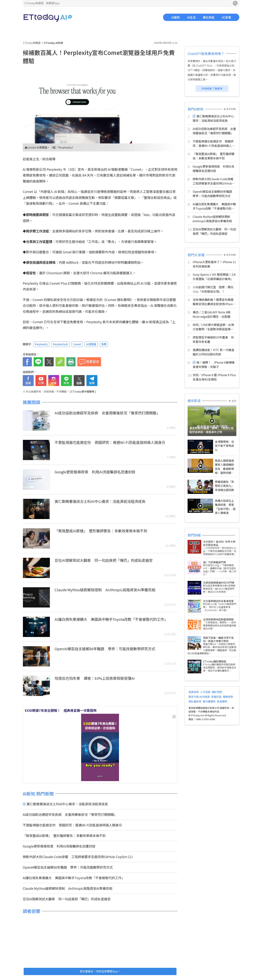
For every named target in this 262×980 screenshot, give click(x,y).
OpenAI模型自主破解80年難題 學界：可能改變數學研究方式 (105, 649)
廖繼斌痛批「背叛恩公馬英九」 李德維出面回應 (225, 486)
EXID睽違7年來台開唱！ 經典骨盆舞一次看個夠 (61, 710)
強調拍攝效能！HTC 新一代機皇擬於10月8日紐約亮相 (214, 352)
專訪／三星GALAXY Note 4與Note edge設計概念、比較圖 (212, 314)
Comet (136, 169)
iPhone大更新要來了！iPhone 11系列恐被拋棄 (214, 264)
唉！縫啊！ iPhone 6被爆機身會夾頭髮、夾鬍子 (214, 365)
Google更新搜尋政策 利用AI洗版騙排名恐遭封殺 (95, 472)
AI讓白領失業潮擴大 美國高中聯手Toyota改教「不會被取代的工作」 (111, 619)
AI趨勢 (175, 17)
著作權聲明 (209, 701)
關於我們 (217, 692)
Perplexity (41, 344)
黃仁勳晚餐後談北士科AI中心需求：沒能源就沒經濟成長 (100, 501)
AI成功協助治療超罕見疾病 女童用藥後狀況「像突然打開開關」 (107, 413)
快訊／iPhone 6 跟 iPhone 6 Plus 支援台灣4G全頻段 (214, 377)
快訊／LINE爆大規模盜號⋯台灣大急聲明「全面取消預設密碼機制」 (213, 327)
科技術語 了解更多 (212, 88)
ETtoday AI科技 (48, 18)
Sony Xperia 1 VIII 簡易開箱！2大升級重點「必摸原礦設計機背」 (214, 277)
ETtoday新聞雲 (34, 3)
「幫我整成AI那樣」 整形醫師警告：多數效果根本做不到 (101, 531)
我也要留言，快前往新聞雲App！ (100, 971)
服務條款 (228, 697)
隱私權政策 (195, 701)
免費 (104, 344)
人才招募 (205, 692)
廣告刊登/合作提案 (199, 697)
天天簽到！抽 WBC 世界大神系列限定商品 (219, 543)
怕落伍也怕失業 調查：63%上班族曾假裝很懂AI (96, 678)
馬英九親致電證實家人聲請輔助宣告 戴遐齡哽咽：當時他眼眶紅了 (224, 469)
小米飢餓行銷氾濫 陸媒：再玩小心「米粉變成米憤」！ (213, 289)
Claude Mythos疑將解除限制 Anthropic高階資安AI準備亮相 (105, 590)
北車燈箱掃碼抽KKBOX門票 (219, 583)
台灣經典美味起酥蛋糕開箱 (218, 619)
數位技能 (209, 17)
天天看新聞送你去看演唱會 (218, 601)
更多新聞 (230, 109)
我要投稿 (194, 692)
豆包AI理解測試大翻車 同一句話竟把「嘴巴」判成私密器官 (104, 560)
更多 (232, 401)
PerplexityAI (60, 344)
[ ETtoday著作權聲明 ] (83, 391)
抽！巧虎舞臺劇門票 (215, 562)
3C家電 (226, 17)
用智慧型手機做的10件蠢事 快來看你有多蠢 (213, 339)
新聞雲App (53, 3)
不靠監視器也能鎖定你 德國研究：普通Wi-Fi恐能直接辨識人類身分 (110, 442)
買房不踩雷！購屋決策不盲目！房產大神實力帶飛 (218, 639)
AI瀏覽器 (91, 344)
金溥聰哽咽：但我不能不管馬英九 (224, 446)
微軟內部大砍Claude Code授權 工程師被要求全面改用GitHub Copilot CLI (78, 857)
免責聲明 (222, 701)
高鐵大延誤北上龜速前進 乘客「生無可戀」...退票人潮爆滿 (225, 507)
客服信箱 (216, 697)
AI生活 (191, 17)
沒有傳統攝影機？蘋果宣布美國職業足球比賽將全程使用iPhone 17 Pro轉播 (213, 302)
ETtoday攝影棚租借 (215, 661)
